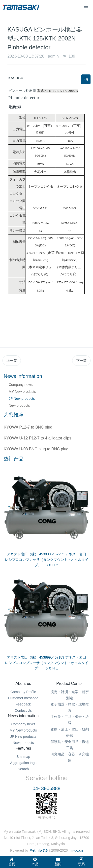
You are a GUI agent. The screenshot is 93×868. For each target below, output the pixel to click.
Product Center (70, 684)
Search (23, 769)
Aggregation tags (23, 763)
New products (19, 405)
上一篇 (12, 361)
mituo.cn (76, 850)
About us (23, 684)
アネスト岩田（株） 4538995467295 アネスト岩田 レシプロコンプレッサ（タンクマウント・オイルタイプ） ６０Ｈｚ (47, 560)
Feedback (23, 704)
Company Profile (23, 692)
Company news (21, 385)
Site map (23, 757)
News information (23, 716)
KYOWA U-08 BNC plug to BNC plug (36, 449)
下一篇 (81, 361)
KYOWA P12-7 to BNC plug (28, 427)
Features (23, 748)
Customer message (23, 698)
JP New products (22, 399)
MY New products (22, 392)
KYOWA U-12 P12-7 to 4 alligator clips (37, 438)
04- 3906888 (46, 788)
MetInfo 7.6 (39, 850)
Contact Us (23, 710)
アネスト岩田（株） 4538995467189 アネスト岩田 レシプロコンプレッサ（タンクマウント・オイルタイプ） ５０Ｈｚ (47, 663)
